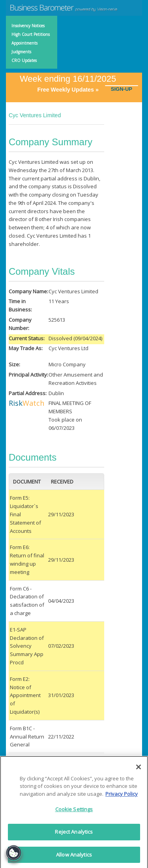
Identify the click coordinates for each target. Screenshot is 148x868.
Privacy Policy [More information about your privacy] (122, 796)
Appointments (24, 43)
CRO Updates (24, 60)
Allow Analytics (74, 857)
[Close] (139, 769)
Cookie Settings (74, 812)
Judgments (21, 52)
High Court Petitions (31, 34)
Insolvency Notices (28, 26)
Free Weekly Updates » (71, 90)
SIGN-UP (122, 89)
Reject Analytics (74, 834)
